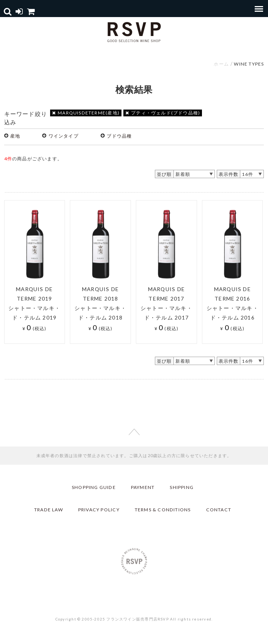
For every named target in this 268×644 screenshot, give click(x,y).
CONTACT (219, 510)
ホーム (221, 64)
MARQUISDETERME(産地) (86, 113)
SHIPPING (182, 487)
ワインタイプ (64, 136)
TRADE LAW (49, 510)
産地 (15, 136)
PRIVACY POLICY (99, 510)
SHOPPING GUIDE (94, 487)
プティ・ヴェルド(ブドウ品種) (163, 113)
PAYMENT (143, 487)
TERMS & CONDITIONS (163, 510)
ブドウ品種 (119, 136)
